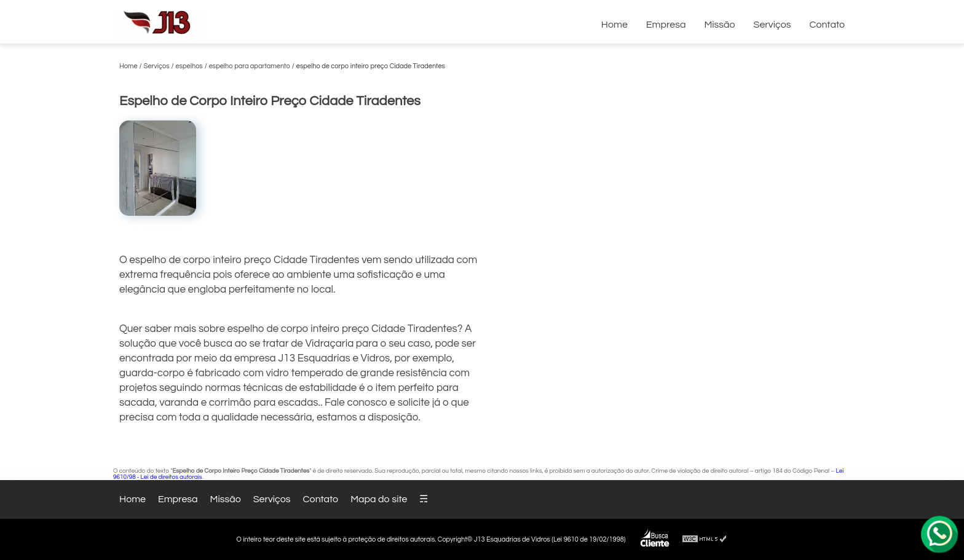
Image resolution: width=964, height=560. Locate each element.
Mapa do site (379, 499)
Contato (827, 25)
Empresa (666, 25)
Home (614, 25)
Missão (719, 25)
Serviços (772, 25)
